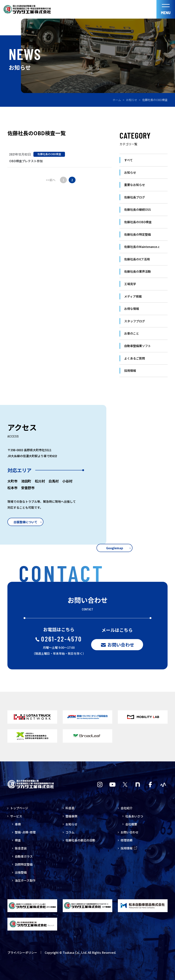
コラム (70, 832)
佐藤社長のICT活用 (137, 259)
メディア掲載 (133, 296)
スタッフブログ (135, 321)
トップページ (19, 808)
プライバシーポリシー (22, 952)
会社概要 (131, 824)
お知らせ (132, 100)
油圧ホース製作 (25, 880)
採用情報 (130, 370)
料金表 (70, 808)
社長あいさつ (134, 816)
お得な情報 (132, 309)
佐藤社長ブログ (135, 197)
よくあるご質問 (135, 358)
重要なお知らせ (135, 185)
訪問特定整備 (24, 864)
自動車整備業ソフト (138, 346)
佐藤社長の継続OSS (138, 209)
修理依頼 (127, 840)
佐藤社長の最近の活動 (80, 840)
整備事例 (71, 816)
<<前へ (51, 180)
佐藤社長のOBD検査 (138, 222)
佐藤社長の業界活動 (138, 271)
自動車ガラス (24, 856)
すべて (128, 160)
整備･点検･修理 (25, 832)
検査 (18, 840)
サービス (16, 816)
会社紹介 (127, 808)
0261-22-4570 (59, 639)
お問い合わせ (130, 832)
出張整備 (21, 872)
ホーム (117, 100)
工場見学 (130, 284)
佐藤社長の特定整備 (138, 234)
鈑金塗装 (21, 848)
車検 (18, 824)
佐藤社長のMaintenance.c (142, 247)
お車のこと (132, 333)
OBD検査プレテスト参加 (26, 161)
